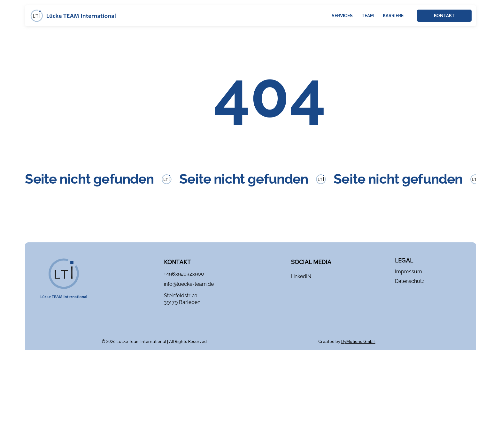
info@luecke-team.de (189, 284)
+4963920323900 (184, 274)
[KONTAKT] (444, 16)
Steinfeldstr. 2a (181, 296)
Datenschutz (410, 281)
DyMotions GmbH (358, 341)
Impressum (409, 272)
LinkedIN (301, 276)
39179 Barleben (182, 302)
